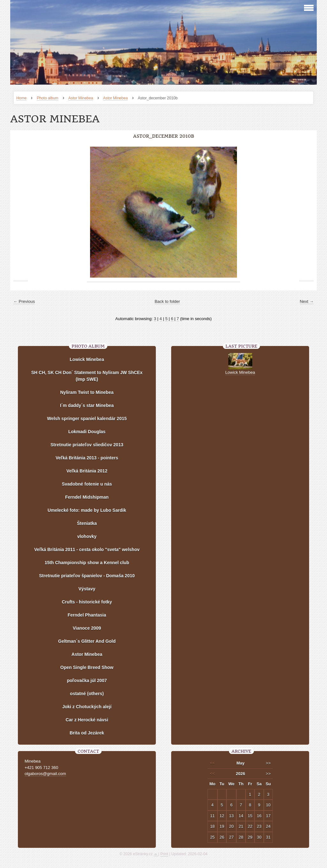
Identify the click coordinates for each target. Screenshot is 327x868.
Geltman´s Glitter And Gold (87, 641)
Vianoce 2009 (87, 628)
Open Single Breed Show (87, 667)
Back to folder (167, 301)
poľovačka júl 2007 (87, 680)
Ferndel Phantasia (87, 615)
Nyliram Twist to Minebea (87, 392)
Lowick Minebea (87, 359)
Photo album (47, 98)
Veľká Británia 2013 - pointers (87, 458)
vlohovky (87, 536)
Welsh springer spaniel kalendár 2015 (87, 419)
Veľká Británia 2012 (87, 471)
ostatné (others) (87, 694)
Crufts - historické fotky (87, 602)
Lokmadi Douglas (87, 432)
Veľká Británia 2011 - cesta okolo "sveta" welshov (87, 549)
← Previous (24, 301)
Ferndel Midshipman (87, 497)
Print (164, 854)
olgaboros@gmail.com (45, 774)
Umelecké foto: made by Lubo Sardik (87, 510)
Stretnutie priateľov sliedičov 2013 (87, 445)
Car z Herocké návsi (87, 720)
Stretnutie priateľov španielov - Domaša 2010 (87, 576)
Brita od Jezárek (87, 733)
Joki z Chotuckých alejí (87, 707)
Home (21, 98)
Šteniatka (87, 523)
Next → (307, 301)
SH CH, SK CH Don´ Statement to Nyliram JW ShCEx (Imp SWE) (87, 376)
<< (213, 763)
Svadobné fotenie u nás (87, 484)
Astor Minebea (81, 98)
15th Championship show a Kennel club (87, 563)
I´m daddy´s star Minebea (87, 405)
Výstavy (87, 589)
